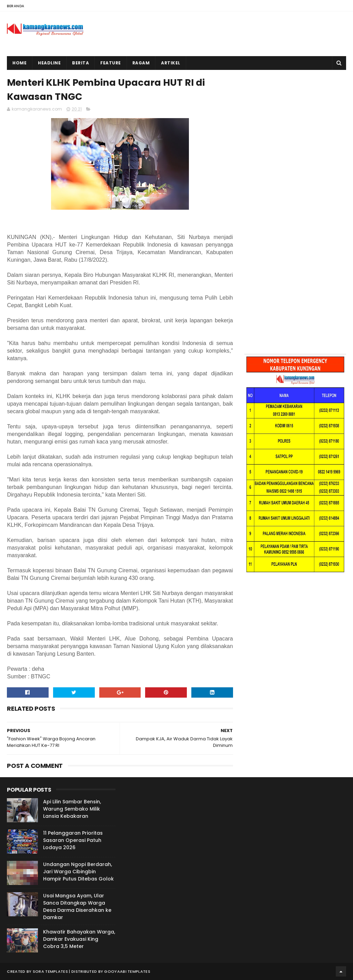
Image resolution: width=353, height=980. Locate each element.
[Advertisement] (295, 118)
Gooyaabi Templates (127, 971)
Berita (80, 63)
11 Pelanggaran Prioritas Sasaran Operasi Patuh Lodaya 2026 (73, 840)
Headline (49, 63)
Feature (111, 63)
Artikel (171, 63)
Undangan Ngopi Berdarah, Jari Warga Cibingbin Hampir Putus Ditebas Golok (78, 872)
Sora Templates (50, 971)
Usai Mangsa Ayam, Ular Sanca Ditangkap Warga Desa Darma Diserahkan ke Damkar (77, 906)
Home (19, 63)
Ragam (141, 63)
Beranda (16, 6)
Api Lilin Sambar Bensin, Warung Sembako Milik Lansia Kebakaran (72, 809)
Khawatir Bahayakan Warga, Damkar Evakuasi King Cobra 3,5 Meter (79, 939)
